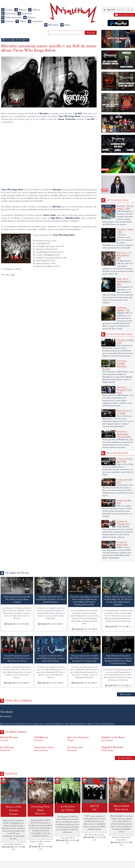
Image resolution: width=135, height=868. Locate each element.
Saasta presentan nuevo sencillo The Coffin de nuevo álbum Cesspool (17, 599)
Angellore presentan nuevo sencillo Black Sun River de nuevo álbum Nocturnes (51, 599)
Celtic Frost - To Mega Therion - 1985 (124, 255)
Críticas (9, 10)
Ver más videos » (125, 758)
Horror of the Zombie (13, 810)
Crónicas (10, 21)
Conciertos (37, 21)
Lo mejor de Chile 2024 (124, 481)
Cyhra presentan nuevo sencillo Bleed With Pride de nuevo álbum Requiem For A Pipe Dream (84, 658)
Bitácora (31, 17)
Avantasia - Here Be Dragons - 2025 (125, 207)
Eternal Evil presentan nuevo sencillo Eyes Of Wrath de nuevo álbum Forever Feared (17, 658)
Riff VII (95, 808)
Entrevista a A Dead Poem (125, 341)
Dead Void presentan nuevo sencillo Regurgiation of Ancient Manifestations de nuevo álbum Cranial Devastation (118, 660)
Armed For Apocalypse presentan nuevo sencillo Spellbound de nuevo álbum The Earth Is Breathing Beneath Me (84, 601)
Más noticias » (126, 694)
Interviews (27, 14)
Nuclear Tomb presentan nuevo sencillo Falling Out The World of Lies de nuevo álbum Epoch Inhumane (118, 601)
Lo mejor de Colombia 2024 (123, 523)
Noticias (23, 10)
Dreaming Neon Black (40, 810)
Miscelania (53, 25)
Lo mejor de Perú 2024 (124, 502)
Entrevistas (11, 14)
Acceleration (67, 808)
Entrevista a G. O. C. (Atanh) (124, 412)
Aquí (13, 275)
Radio (67, 25)
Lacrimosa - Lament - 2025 (125, 231)
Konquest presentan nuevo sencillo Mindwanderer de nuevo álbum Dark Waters (51, 658)
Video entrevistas (13, 17)
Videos (23, 21)
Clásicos (36, 10)
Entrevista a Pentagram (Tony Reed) (124, 390)
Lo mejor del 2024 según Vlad (125, 460)
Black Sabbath (122, 808)
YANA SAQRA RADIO (126, 15)
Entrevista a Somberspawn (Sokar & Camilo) (124, 434)
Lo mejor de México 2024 (122, 543)
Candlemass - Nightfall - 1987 (123, 309)
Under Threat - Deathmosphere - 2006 (124, 282)
